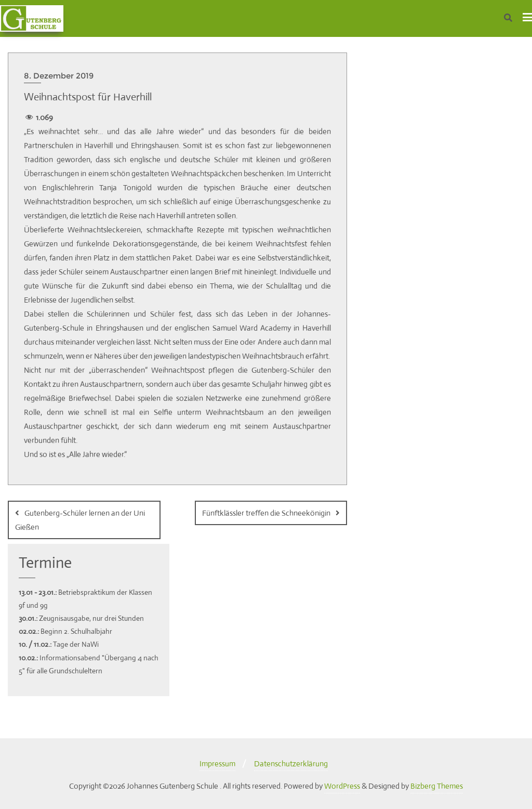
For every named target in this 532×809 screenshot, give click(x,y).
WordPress (342, 786)
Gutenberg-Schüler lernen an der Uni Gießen (80, 520)
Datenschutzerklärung (291, 764)
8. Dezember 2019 (59, 76)
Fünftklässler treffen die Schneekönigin (266, 513)
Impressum (217, 764)
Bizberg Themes (437, 786)
